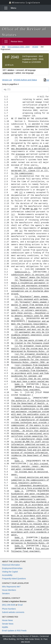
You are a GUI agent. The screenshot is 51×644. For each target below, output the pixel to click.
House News (7, 620)
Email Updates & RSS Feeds (14, 631)
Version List (7, 80)
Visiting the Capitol (10, 572)
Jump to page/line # (10, 84)
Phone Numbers (9, 609)
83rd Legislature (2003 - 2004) (19, 47)
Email (20, 605)
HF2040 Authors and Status (25, 80)
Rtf (46, 80)
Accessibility (7, 575)
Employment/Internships (12, 568)
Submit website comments (13, 612)
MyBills (5, 627)
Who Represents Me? (11, 587)
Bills (4, 47)
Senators (6, 593)
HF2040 (35, 47)
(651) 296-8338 (9, 605)
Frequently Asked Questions (14, 579)
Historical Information (11, 565)
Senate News (8, 624)
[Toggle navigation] (6, 8)
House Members (9, 590)
